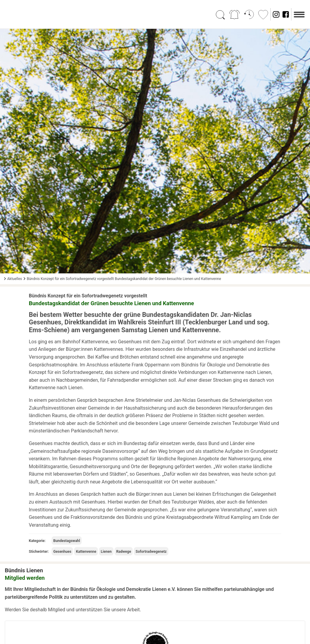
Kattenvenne (86, 552)
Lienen (106, 552)
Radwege (124, 552)
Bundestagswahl (67, 541)
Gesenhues (62, 552)
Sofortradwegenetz (151, 552)
